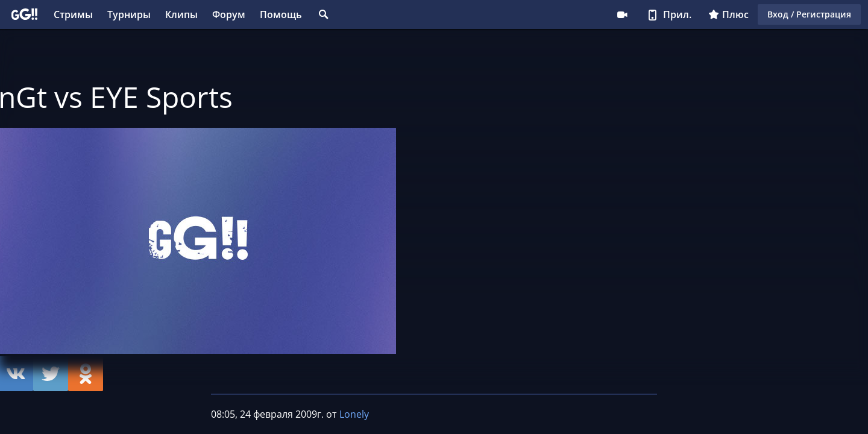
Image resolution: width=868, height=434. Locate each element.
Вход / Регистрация (809, 14)
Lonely (354, 414)
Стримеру (622, 14)
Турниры (129, 14)
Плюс (728, 14)
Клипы (181, 14)
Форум (229, 14)
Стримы (73, 14)
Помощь (281, 14)
